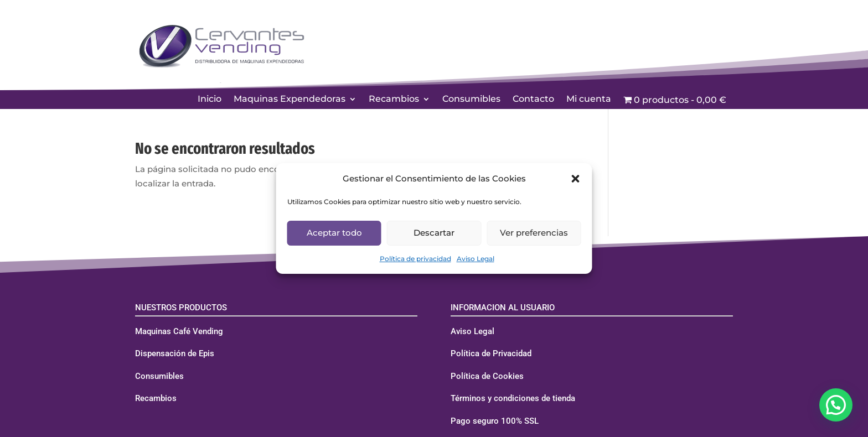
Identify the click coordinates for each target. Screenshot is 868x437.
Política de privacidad (415, 259)
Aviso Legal (476, 259)
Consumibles (471, 100)
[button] (576, 179)
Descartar (434, 233)
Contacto (533, 100)
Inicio (210, 100)
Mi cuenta (589, 100)
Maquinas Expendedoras (290, 100)
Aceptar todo (334, 233)
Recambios (394, 100)
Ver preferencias (534, 233)
